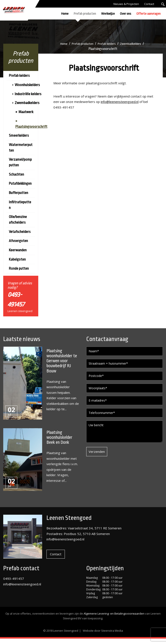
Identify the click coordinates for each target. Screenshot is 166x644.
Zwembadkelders (132, 44)
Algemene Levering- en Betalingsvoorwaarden (114, 619)
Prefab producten (85, 14)
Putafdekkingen (20, 183)
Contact (149, 4)
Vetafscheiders (20, 232)
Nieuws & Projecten (126, 4)
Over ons (126, 14)
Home (65, 14)
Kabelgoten (17, 259)
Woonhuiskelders (27, 85)
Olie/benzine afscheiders (18, 220)
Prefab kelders (107, 44)
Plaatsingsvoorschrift (31, 127)
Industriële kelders (28, 94)
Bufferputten (18, 193)
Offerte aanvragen (148, 14)
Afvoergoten (18, 241)
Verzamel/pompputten (20, 162)
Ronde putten (19, 268)
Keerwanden (18, 250)
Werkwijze (108, 14)
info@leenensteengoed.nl (120, 102)
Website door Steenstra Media (103, 636)
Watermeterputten (21, 148)
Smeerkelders (19, 135)
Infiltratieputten (20, 205)
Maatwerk (26, 112)
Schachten (16, 174)
